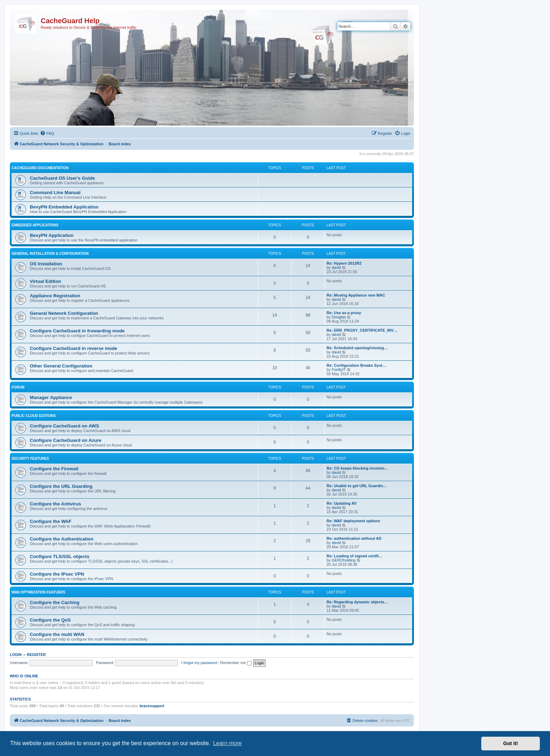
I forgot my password (199, 663)
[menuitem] (47, 133)
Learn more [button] (227, 743)
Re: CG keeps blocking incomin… (357, 468)
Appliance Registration (55, 296)
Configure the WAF (51, 521)
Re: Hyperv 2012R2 (344, 263)
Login (16, 655)
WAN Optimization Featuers (38, 592)
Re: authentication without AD (354, 538)
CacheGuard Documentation (40, 168)
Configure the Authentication (62, 539)
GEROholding (344, 560)
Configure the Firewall (54, 469)
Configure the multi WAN (57, 634)
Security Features (30, 459)
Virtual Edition (45, 281)
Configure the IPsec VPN (57, 574)
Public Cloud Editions (34, 416)
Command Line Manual (55, 193)
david (336, 267)
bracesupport (152, 706)
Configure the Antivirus (55, 504)
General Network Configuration (64, 313)
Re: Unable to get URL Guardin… (357, 486)
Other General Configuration (61, 366)
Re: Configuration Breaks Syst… (356, 365)
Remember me (236, 663)
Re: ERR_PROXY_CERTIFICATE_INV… (362, 330)
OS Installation (46, 264)
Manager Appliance (51, 397)
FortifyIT (339, 370)
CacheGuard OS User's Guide (62, 178)
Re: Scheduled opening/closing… (357, 348)
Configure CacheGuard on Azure (66, 440)
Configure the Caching (55, 602)
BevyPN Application (52, 235)
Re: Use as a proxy (344, 313)
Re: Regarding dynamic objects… (357, 602)
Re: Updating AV (342, 503)
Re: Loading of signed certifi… (355, 556)
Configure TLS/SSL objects (60, 556)
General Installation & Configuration (50, 254)
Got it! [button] (511, 743)
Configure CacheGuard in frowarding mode (77, 331)
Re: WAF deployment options (353, 521)
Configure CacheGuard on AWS (64, 426)
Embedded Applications (35, 225)
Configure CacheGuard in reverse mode (73, 348)
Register (36, 655)
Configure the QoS (50, 620)
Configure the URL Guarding (61, 486)
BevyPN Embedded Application (64, 207)
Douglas (339, 317)
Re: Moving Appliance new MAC (356, 295)
